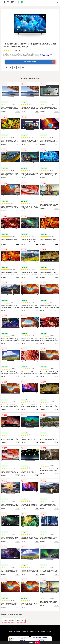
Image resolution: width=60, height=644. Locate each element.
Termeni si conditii (14, 632)
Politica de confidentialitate (31, 632)
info (18, 112)
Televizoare (21, 620)
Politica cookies (46, 632)
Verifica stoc (40, 62)
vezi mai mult (46, 55)
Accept (37, 642)
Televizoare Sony (9, 620)
